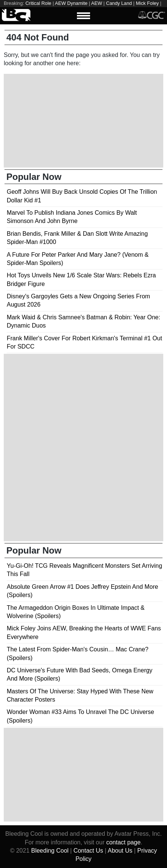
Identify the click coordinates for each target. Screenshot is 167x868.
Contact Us (88, 851)
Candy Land (119, 3)
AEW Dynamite (71, 3)
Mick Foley (147, 3)
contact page (123, 842)
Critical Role (38, 3)
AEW (97, 3)
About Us (120, 851)
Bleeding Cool (50, 851)
